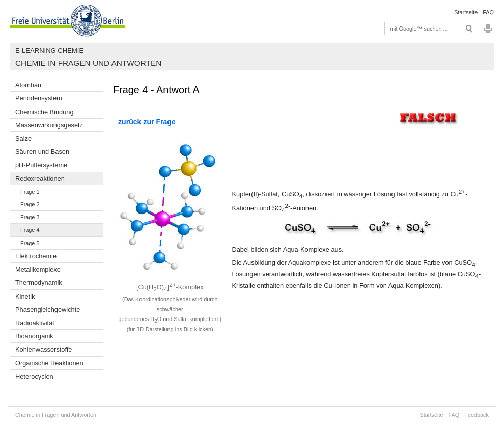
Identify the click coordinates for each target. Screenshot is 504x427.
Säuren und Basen (42, 152)
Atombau (28, 85)
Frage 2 (30, 204)
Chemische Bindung (45, 112)
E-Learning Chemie (49, 51)
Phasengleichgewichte (48, 310)
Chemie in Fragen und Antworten (88, 63)
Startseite (466, 12)
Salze (23, 138)
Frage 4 (30, 230)
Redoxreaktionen (40, 179)
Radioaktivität (35, 323)
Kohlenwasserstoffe (44, 349)
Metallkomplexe (38, 269)
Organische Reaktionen (49, 363)
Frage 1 (30, 192)
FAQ (488, 12)
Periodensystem (39, 98)
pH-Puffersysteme (41, 165)
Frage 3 (30, 217)
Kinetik (25, 296)
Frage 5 (30, 243)
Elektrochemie (36, 256)
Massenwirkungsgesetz (49, 125)
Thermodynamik (39, 283)
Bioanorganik (34, 336)
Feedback (477, 415)
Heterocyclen (34, 376)
